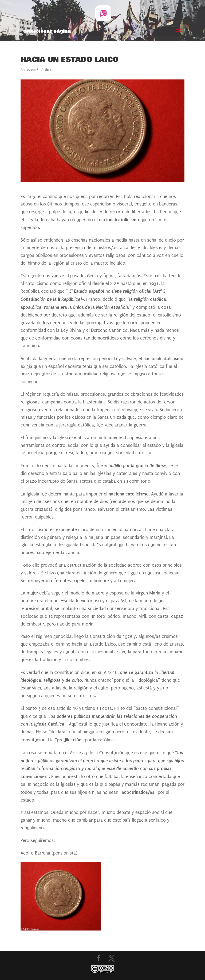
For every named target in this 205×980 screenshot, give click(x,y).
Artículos (48, 70)
